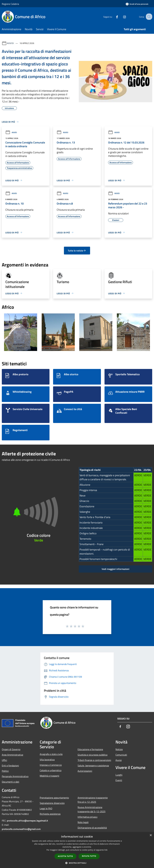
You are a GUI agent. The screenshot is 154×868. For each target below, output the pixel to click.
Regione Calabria (10, 4)
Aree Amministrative (12, 755)
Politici (5, 771)
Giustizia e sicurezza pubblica (92, 755)
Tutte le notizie (77, 251)
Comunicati (121, 755)
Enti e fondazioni (10, 766)
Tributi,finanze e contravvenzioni (94, 760)
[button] (77, 863)
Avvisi (10, 43)
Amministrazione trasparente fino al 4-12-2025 (93, 800)
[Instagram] (122, 17)
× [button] (151, 835)
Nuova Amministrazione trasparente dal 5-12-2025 (92, 809)
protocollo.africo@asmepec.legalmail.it (27, 821)
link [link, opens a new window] (106, 850)
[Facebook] (114, 17)
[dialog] (77, 850)
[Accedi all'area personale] (137, 4)
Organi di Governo (11, 749)
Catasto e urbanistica (51, 770)
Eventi (119, 780)
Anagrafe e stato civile (51, 754)
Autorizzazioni (85, 771)
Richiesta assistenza (50, 814)
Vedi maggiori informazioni (115, 569)
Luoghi (119, 775)
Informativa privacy (88, 817)
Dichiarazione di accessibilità (92, 828)
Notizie (119, 749)
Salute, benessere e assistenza (93, 766)
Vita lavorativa (47, 760)
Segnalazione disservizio (52, 803)
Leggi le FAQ (46, 808)
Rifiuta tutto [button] (89, 856)
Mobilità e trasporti (49, 776)
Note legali (83, 822)
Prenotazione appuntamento (54, 798)
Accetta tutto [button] (65, 856)
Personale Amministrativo (15, 776)
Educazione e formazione (90, 749)
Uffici (4, 760)
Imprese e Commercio (51, 765)
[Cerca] (149, 17)
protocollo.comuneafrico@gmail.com (21, 829)
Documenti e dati (11, 782)
